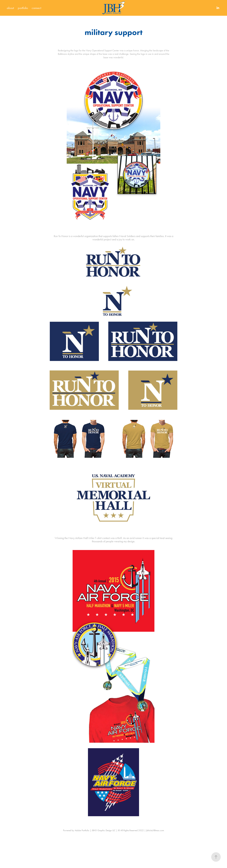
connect (36, 8)
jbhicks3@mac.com (155, 830)
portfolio (23, 8)
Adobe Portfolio (82, 830)
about (10, 8)
